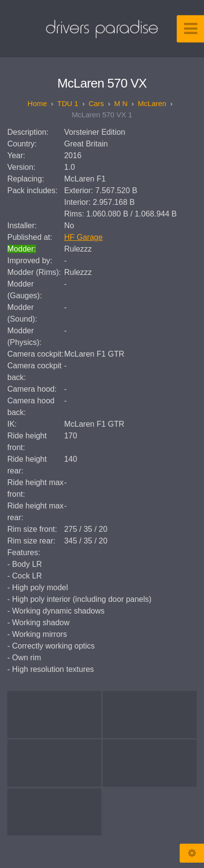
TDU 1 (68, 103)
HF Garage (83, 237)
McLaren (152, 103)
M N (121, 103)
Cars (96, 103)
